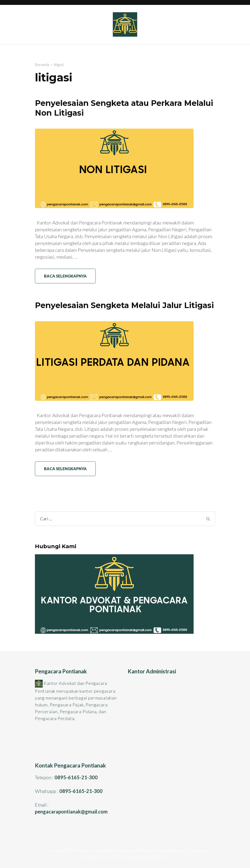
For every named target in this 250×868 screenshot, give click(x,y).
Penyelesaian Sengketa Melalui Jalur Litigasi (124, 305)
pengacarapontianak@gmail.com (71, 812)
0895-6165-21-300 (76, 777)
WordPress (156, 857)
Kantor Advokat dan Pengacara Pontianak (116, 850)
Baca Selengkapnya (65, 276)
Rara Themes (103, 857)
